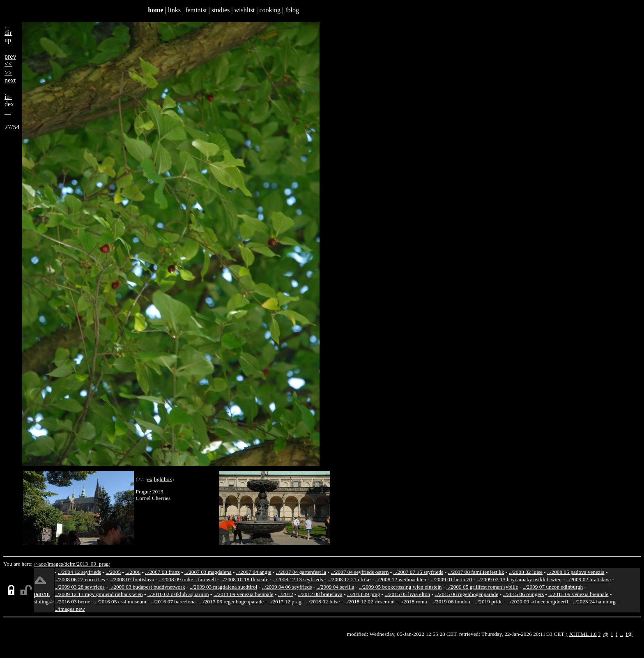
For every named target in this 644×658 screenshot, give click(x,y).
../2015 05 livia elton (408, 594)
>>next (10, 77)
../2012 (286, 594)
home (155, 10)
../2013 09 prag (364, 594)
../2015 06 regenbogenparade (466, 594)
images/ (56, 564)
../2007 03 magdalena (208, 572)
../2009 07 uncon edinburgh (553, 587)
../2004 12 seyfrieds (79, 572)
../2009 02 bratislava (588, 579)
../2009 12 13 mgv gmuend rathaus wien (99, 594)
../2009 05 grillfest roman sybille (482, 587)
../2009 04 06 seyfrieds (287, 587)
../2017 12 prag (285, 602)
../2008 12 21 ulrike (349, 579)
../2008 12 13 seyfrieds (298, 579)
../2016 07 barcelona (173, 602)
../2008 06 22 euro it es (80, 579)
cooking (270, 10)
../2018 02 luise (323, 602)
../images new (70, 609)
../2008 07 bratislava (132, 579)
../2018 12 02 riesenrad (369, 602)
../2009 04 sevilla (335, 587)
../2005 (113, 572)
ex (150, 479)
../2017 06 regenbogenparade (232, 602)
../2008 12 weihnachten (400, 579)
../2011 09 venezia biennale (244, 594)
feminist (196, 10)
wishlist (244, 10)
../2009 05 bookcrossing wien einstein (400, 587)
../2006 (133, 572)
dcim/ (71, 564)
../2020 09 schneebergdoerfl (538, 602)
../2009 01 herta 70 (451, 579)
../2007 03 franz (162, 572)
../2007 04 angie (254, 572)
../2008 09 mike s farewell (187, 579)
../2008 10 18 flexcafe (245, 579)
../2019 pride (489, 602)
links (174, 10)
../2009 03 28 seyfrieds (80, 587)
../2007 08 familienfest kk (476, 572)
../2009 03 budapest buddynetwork (147, 587)
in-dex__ (9, 104)
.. (622, 634)
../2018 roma (413, 602)
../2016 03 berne (72, 602)
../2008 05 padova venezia (576, 572)
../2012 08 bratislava (320, 594)
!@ (629, 634)
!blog (292, 10)
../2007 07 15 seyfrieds (418, 572)
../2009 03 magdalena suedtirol (224, 587)
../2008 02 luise (526, 572)
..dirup (8, 33)
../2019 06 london (451, 602)
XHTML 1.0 (583, 634)
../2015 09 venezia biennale (578, 594)
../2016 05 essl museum (121, 602)
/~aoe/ (41, 564)
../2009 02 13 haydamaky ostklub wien (519, 579)
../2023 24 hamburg (594, 602)
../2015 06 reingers (523, 594)
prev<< (10, 60)
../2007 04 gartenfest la (301, 572)
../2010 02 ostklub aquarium (178, 594)
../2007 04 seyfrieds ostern (360, 572)
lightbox (163, 479)
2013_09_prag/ (93, 564)
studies (221, 10)
